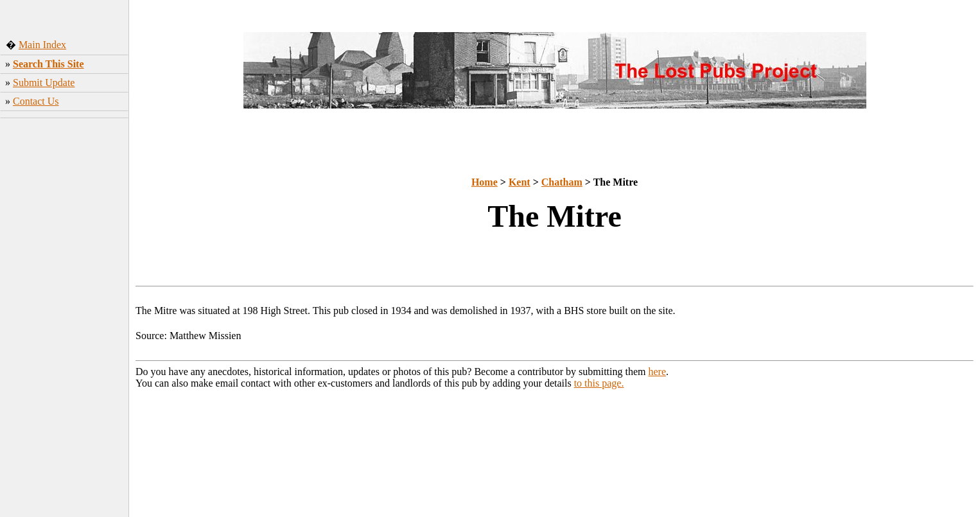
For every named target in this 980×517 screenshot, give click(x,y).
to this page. (599, 383)
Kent (520, 182)
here (658, 372)
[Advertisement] (65, 324)
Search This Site (48, 64)
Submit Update (44, 83)
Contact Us (36, 101)
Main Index (42, 45)
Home (485, 182)
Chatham (562, 182)
